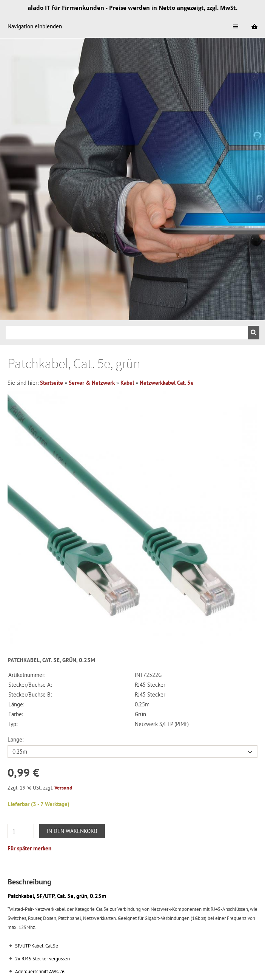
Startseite (52, 383)
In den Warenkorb (72, 831)
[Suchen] (127, 333)
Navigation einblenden (35, 26)
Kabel (127, 383)
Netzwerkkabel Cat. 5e (167, 383)
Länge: (15, 739)
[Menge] (21, 831)
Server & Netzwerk (92, 383)
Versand (63, 788)
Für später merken (29, 848)
